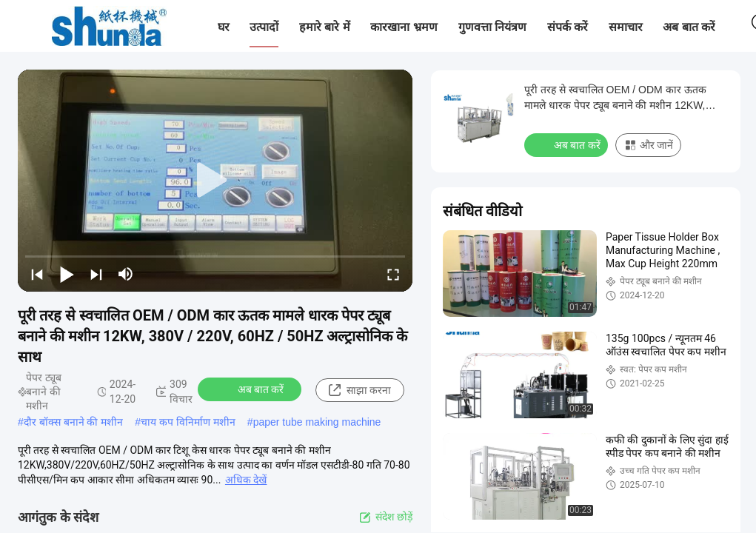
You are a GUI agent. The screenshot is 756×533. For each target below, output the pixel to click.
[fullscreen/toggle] (393, 274)
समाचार (626, 27)
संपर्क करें (568, 27)
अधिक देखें (246, 480)
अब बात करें (689, 27)
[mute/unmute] (126, 274)
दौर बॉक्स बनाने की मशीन (74, 422)
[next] (96, 274)
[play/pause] (67, 274)
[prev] (37, 274)
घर (224, 27)
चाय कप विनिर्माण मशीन (188, 422)
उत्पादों (264, 27)
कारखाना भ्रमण (404, 27)
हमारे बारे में (325, 27)
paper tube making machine (317, 422)
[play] (215, 181)
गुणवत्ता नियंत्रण (492, 27)
